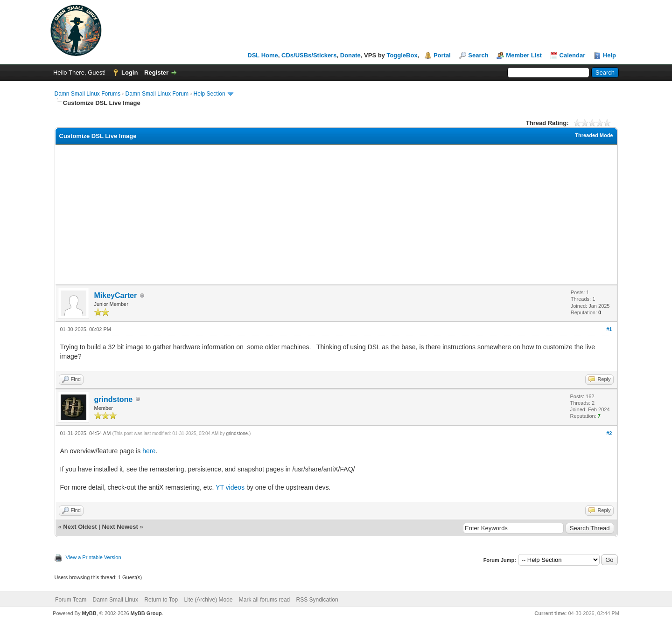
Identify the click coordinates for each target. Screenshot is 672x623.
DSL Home (263, 55)
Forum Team (71, 600)
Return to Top (161, 600)
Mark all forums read (264, 600)
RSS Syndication (317, 600)
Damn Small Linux (115, 600)
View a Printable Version (94, 557)
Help (609, 55)
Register (156, 73)
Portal (442, 55)
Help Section (210, 94)
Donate (350, 55)
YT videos (230, 487)
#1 (609, 329)
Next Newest (120, 527)
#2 (609, 433)
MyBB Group (146, 613)
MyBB (89, 613)
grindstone (114, 399)
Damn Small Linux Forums (87, 94)
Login (129, 73)
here (149, 451)
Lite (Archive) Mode (208, 600)
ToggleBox (402, 55)
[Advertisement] (336, 215)
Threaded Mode (594, 135)
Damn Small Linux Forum (157, 94)
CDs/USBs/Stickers (309, 55)
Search (478, 55)
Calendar (573, 55)
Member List (524, 55)
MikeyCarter (116, 295)
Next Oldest (80, 527)
